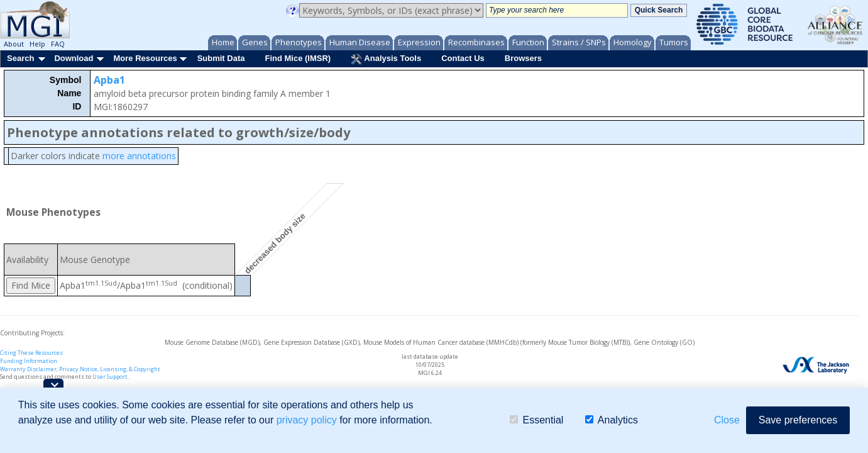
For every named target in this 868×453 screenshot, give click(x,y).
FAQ (58, 44)
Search (20, 58)
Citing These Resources (31, 353)
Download (74, 58)
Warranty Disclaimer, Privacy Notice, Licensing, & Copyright (80, 369)
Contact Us (463, 58)
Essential (536, 420)
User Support (110, 377)
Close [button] (727, 420)
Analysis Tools (386, 59)
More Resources (145, 58)
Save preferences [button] (798, 420)
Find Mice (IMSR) (298, 58)
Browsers (523, 58)
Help (37, 44)
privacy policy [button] (307, 420)
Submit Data (221, 58)
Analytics (612, 420)
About (14, 44)
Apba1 (109, 80)
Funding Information (29, 361)
